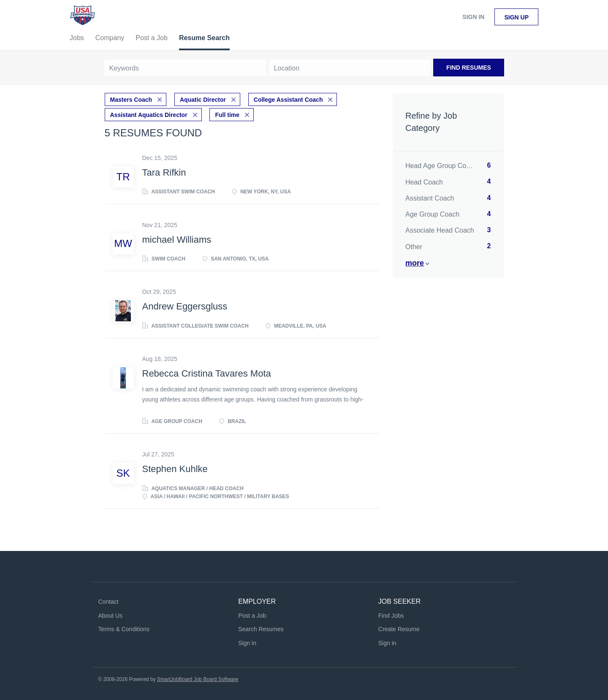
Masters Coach (131, 100)
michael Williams (177, 240)
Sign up (516, 17)
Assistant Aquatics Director (149, 115)
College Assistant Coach (288, 100)
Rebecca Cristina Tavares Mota (207, 373)
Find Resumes (469, 68)
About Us (111, 616)
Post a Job (252, 616)
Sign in (473, 17)
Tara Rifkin (164, 172)
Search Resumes (261, 629)
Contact (109, 602)
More (415, 263)
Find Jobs (391, 616)
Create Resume (399, 629)
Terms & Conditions (124, 629)
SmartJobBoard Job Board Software (198, 679)
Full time (227, 115)
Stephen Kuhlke (175, 469)
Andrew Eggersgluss (185, 306)
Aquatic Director (203, 100)
